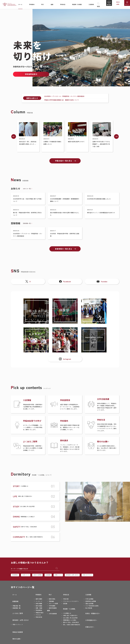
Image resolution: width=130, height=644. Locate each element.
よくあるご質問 (16, 608)
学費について (64, 576)
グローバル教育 (50, 602)
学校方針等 (36, 616)
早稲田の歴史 (36, 611)
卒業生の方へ (85, 619)
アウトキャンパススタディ (68, 600)
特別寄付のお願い (105, 603)
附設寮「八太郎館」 (65, 606)
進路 (45, 609)
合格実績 (53, 576)
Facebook (65, 284)
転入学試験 (86, 607)
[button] (76, 84)
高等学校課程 (49, 607)
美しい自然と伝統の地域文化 (69, 621)
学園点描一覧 (17, 602)
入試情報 (83, 595)
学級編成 (48, 600)
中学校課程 (49, 604)
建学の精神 (36, 598)
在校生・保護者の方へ (88, 611)
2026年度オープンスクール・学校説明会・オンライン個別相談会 (64, 96)
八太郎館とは (64, 609)
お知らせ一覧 (27, 188)
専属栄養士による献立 (67, 616)
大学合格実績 (49, 612)
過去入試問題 (86, 602)
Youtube (102, 284)
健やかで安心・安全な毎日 (68, 619)
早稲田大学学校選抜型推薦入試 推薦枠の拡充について (61, 99)
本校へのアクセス (97, 576)
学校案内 (34, 595)
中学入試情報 (86, 598)
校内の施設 (36, 604)
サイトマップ (103, 616)
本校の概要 (36, 602)
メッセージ (36, 600)
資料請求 (107, 5)
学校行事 (63, 598)
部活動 (62, 602)
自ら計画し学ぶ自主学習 (67, 614)
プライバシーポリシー (106, 611)
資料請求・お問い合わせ (80, 576)
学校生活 (61, 595)
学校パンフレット (18, 616)
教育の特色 (49, 598)
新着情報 (14, 599)
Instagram (65, 365)
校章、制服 (36, 607)
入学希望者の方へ (86, 615)
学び (45, 595)
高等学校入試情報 (88, 600)
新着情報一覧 (17, 604)
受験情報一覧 (27, 224)
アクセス (35, 614)
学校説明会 (16, 576)
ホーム (13, 595)
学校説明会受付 (31, 74)
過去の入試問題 (41, 576)
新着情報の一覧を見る (64, 250)
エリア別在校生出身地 (89, 604)
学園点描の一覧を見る (64, 160)
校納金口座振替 (104, 595)
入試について (28, 576)
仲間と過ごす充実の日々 (67, 612)
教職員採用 (103, 607)
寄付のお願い (117, 5)
